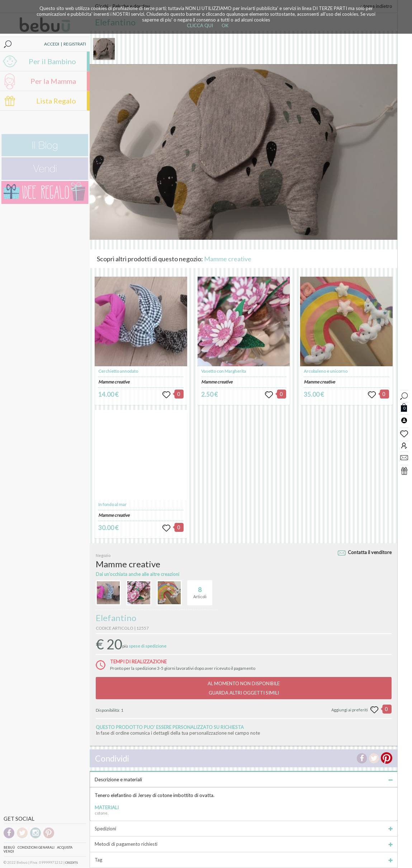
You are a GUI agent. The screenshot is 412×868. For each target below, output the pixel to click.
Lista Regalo (56, 101)
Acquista (65, 847)
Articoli (200, 590)
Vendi (9, 851)
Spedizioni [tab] (244, 829)
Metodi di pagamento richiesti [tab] (244, 844)
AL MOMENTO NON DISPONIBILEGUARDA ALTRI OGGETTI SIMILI (244, 688)
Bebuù (9, 847)
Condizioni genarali (36, 847)
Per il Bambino (52, 61)
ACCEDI (52, 44)
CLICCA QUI (200, 25)
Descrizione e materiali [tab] (244, 779)
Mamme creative (228, 259)
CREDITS (72, 863)
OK (225, 25)
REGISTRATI (75, 44)
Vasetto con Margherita (224, 371)
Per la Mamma (53, 81)
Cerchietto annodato (118, 371)
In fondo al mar (112, 504)
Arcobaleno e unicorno (326, 371)
